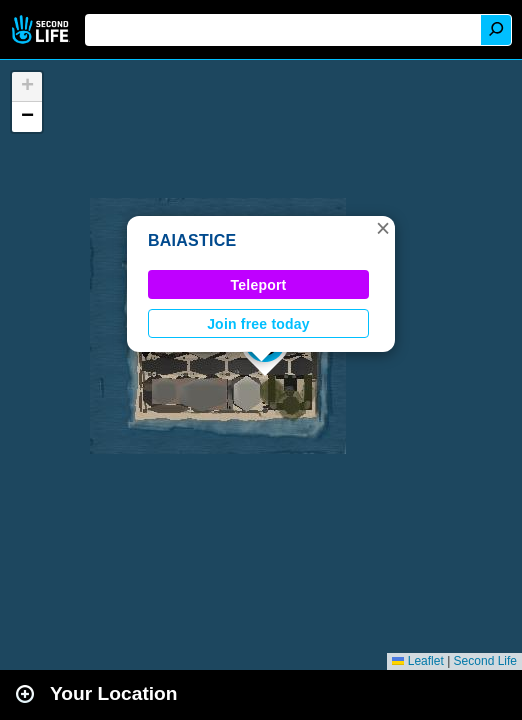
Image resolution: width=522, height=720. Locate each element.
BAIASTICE (192, 240)
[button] (383, 228)
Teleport (259, 285)
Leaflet (417, 661)
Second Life (42, 29)
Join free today (258, 324)
